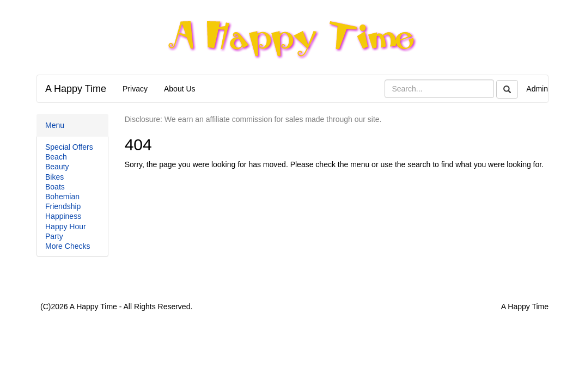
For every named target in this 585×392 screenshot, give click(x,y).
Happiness (63, 216)
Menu (55, 125)
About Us (180, 89)
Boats (55, 187)
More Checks (68, 246)
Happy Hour (66, 226)
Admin (537, 89)
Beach (56, 157)
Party (54, 236)
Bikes (54, 177)
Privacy (135, 89)
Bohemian (62, 197)
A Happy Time (76, 89)
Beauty (57, 167)
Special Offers (69, 147)
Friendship (63, 206)
